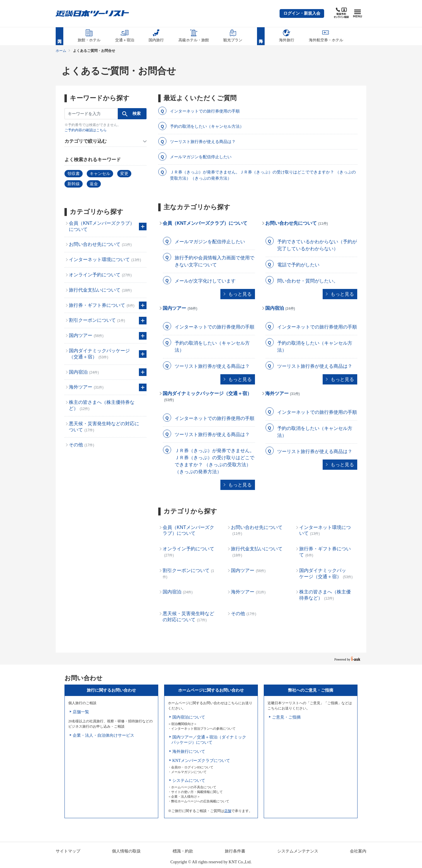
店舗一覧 (81, 712)
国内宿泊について (189, 717)
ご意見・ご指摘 (286, 717)
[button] (302, 13)
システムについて (189, 781)
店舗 (228, 811)
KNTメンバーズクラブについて (201, 761)
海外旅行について (189, 752)
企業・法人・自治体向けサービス (103, 735)
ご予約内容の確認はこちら (86, 130)
